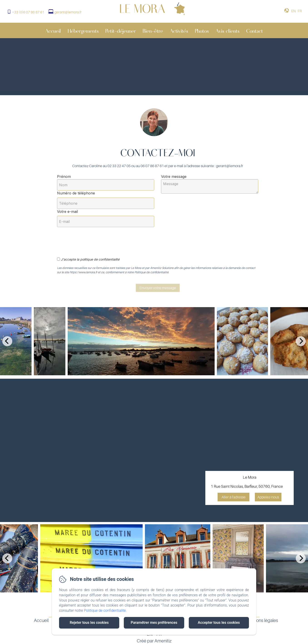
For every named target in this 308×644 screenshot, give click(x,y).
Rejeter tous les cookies (89, 623)
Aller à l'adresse (233, 497)
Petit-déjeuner (121, 30)
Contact (255, 30)
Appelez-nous (268, 497)
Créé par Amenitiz (154, 641)
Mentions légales (262, 620)
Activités (179, 30)
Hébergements (83, 30)
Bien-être (153, 30)
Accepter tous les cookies (219, 623)
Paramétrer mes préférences (154, 623)
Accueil (53, 30)
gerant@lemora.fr (68, 12)
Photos (202, 30)
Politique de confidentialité (105, 610)
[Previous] (7, 341)
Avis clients (227, 30)
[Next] (301, 341)
